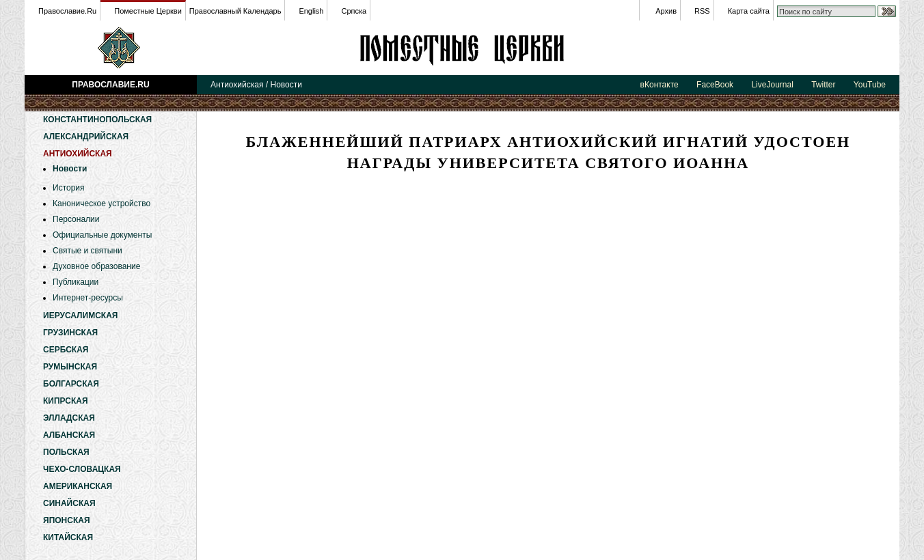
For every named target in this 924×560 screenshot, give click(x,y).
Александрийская (86, 137)
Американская (78, 486)
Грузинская (70, 333)
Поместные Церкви (148, 11)
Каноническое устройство (101, 204)
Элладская (69, 418)
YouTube (870, 85)
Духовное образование (96, 266)
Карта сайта (749, 11)
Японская (67, 520)
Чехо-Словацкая (82, 469)
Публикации (76, 282)
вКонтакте (660, 85)
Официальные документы (102, 235)
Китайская (68, 537)
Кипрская (66, 401)
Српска (354, 11)
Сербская (66, 350)
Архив (666, 11)
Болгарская (71, 384)
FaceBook (715, 85)
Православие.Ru (67, 11)
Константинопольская (97, 120)
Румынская (70, 367)
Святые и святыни (87, 251)
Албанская (69, 435)
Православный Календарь (235, 11)
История (69, 188)
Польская (66, 452)
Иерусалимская (80, 316)
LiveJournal (772, 85)
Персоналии (76, 219)
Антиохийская (462, 48)
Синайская (69, 503)
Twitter (823, 85)
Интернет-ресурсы (88, 298)
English (311, 11)
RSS (702, 11)
